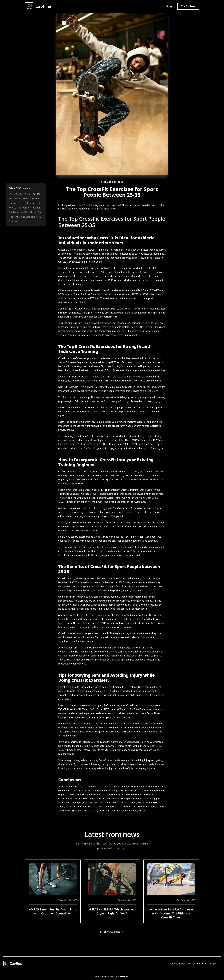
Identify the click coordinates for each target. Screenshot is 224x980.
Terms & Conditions (197, 963)
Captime (106, 976)
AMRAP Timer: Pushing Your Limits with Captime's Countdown (53, 911)
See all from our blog (112, 932)
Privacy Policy (178, 963)
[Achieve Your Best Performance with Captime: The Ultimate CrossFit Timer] (171, 879)
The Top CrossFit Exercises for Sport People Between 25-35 (40, 194)
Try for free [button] (188, 6)
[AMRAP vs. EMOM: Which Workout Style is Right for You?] (112, 879)
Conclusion (14, 221)
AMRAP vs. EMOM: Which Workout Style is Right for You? (112, 911)
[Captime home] (38, 6)
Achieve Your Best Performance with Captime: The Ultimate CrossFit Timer (171, 913)
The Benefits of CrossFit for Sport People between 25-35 (38, 212)
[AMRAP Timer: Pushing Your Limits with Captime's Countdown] (53, 879)
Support (213, 963)
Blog (169, 6)
